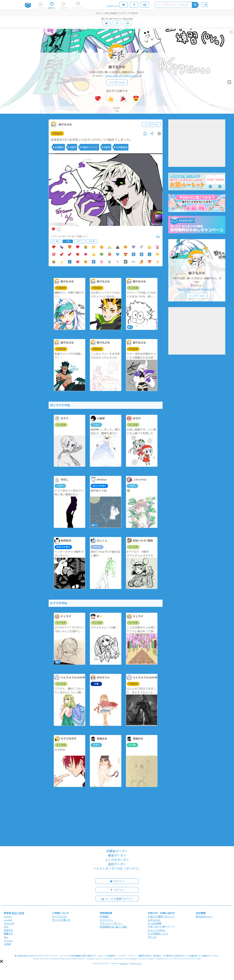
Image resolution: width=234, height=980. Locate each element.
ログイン (117, 881)
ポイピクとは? (59, 917)
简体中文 (8, 930)
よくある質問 (155, 923)
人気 (68, 241)
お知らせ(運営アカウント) (161, 917)
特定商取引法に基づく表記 (113, 927)
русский (8, 941)
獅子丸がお (117, 67)
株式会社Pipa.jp (204, 917)
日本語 (7, 944)
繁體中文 (8, 934)
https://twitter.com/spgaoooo (123, 76)
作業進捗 (57, 133)
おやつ (80, 241)
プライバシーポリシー (111, 923)
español (8, 920)
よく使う (56, 241)
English (8, 917)
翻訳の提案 (18, 913)
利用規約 (104, 917)
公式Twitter (154, 920)
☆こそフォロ (117, 82)
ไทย (6, 937)
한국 (6, 927)
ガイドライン (107, 920)
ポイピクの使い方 (61, 920)
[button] (2, 961)
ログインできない (157, 930)
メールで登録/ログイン (117, 898)
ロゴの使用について (158, 934)
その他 (92, 241)
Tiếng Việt (9, 923)
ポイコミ (152, 937)
